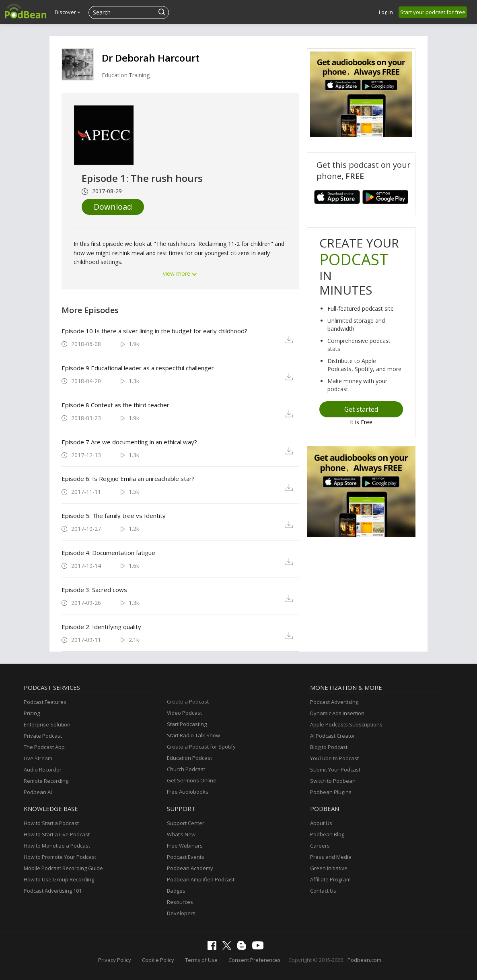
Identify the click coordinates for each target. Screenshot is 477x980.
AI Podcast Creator (333, 736)
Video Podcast (184, 713)
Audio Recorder (43, 770)
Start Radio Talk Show (193, 735)
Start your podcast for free (433, 12)
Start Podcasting (187, 724)
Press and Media (331, 857)
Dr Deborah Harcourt (151, 58)
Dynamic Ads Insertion (337, 713)
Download (113, 207)
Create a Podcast (188, 701)
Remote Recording (46, 781)
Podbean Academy (190, 868)
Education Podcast (189, 758)
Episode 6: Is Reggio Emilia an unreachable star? (128, 479)
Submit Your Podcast (335, 770)
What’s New (181, 834)
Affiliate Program (330, 879)
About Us (321, 823)
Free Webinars (185, 846)
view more (180, 273)
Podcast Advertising (334, 702)
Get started (361, 409)
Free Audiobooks (188, 792)
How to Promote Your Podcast (60, 857)
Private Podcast (43, 736)
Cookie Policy (158, 960)
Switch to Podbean (333, 781)
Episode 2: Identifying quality (101, 627)
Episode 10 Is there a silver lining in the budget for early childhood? (154, 331)
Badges (176, 891)
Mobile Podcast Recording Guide (63, 868)
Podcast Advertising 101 (53, 891)
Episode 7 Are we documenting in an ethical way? (129, 442)
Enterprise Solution (47, 724)
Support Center (186, 823)
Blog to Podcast (329, 747)
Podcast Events (186, 857)
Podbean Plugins (331, 792)
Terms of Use (201, 960)
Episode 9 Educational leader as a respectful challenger (138, 368)
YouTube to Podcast (334, 758)
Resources (180, 902)
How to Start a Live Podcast (57, 834)
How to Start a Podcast (51, 823)
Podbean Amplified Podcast (201, 879)
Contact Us (323, 891)
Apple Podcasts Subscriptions (346, 724)
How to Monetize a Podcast (57, 846)
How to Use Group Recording (59, 879)
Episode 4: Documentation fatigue (108, 553)
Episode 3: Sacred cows (94, 590)
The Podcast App (44, 747)
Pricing (32, 713)
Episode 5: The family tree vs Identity (114, 516)
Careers (320, 846)
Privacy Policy (115, 960)
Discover (68, 12)
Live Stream (38, 758)
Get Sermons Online (192, 780)
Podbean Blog (327, 834)
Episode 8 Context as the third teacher (115, 405)
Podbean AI (38, 792)
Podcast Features (45, 702)
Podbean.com (364, 960)
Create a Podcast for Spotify (201, 747)
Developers (181, 913)
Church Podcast (186, 769)
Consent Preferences (255, 960)
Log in (386, 12)
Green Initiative (329, 868)
